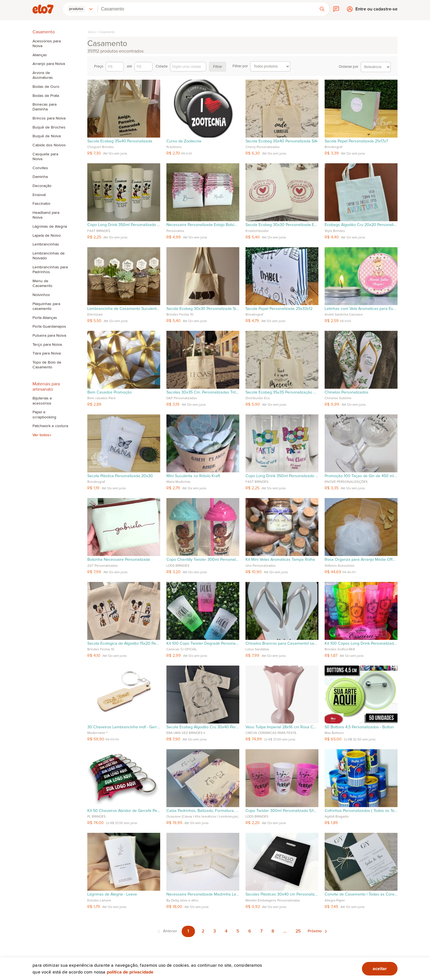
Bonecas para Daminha (44, 107)
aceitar (380, 969)
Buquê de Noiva (47, 136)
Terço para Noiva (47, 345)
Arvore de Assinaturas (43, 75)
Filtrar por (261, 66)
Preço (109, 67)
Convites (40, 168)
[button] (80, 9)
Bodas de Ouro (46, 87)
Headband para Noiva (46, 215)
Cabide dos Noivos (49, 145)
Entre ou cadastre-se (376, 10)
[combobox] (206, 9)
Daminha (40, 177)
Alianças (40, 55)
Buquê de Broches (49, 127)
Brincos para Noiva (49, 118)
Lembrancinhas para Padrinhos (50, 270)
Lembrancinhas (46, 244)
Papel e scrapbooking (44, 415)
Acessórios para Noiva (47, 44)
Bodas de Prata (46, 96)
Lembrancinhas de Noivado (49, 256)
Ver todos (41, 435)
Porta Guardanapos (49, 327)
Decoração (42, 186)
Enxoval (39, 195)
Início (92, 32)
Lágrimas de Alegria (50, 227)
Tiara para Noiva (47, 353)
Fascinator (42, 204)
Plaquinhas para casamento (46, 306)
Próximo (315, 931)
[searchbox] (206, 9)
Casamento (107, 32)
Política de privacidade (130, 972)
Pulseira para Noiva (49, 336)
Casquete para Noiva (45, 157)
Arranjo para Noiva (49, 64)
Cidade (181, 67)
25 (298, 931)
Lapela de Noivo (47, 236)
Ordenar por (365, 67)
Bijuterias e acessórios (42, 401)
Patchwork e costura (50, 426)
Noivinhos (41, 295)
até (140, 67)
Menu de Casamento (42, 283)
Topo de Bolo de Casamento (47, 365)
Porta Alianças (45, 318)
